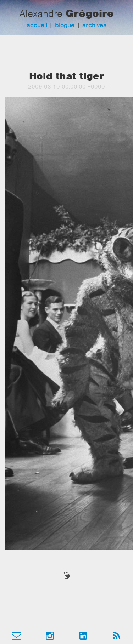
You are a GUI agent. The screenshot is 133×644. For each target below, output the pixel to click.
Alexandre (41, 14)
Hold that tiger (66, 76)
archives (94, 25)
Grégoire (90, 13)
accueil (37, 25)
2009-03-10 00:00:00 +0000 (66, 87)
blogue (65, 25)
